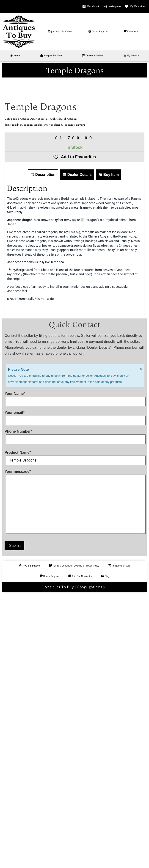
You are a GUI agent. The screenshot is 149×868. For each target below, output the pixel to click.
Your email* (74, 690)
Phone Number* (74, 709)
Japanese (69, 399)
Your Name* (74, 671)
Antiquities (42, 393)
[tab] (43, 448)
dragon (28, 399)
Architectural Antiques (64, 393)
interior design (53, 399)
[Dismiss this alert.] (141, 643)
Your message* (74, 776)
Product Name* (74, 730)
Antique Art (27, 393)
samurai (81, 399)
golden (38, 399)
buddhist (17, 399)
